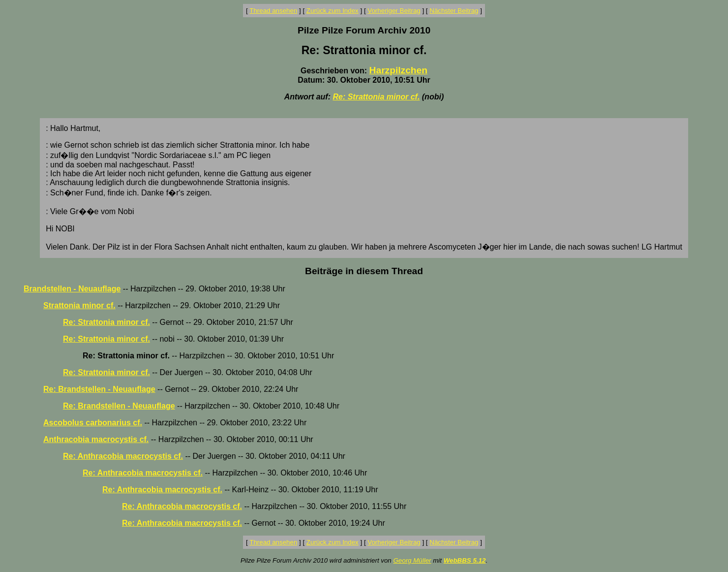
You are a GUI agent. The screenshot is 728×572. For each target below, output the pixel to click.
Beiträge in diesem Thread (364, 271)
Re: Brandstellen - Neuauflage (99, 389)
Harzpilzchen (398, 70)
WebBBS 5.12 (465, 560)
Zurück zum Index (333, 11)
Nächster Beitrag (454, 11)
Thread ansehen (273, 11)
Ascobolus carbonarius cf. (93, 423)
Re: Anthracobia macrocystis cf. (123, 456)
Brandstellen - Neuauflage (72, 289)
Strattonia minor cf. (79, 305)
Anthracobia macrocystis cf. (96, 439)
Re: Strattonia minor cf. (376, 97)
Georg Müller (412, 560)
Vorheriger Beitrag (394, 11)
